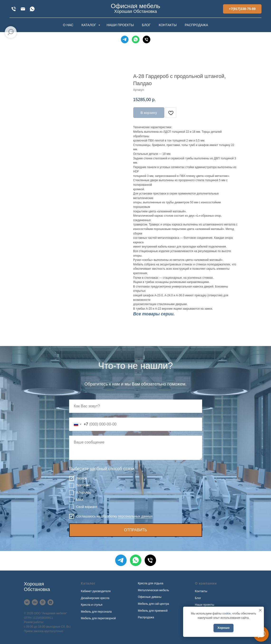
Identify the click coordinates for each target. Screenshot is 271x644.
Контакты (201, 591)
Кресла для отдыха (151, 583)
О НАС (68, 25)
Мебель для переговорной (98, 618)
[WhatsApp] (32, 9)
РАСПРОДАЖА (196, 25)
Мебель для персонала (96, 612)
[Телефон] (147, 39)
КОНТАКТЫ (168, 25)
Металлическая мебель (154, 590)
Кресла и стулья (92, 605)
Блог (198, 598)
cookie (226, 614)
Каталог (88, 583)
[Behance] (35, 602)
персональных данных (135, 516)
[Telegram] (125, 39)
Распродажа (146, 617)
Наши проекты (205, 605)
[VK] (27, 602)
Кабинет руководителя (96, 591)
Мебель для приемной (153, 611)
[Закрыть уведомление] (260, 610)
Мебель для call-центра (154, 604)
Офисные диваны (150, 597)
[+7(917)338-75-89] (14, 9)
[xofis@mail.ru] (23, 9)
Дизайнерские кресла (95, 598)
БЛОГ (146, 25)
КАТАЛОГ (89, 25)
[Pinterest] (43, 602)
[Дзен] (50, 602)
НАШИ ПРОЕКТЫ (120, 25)
